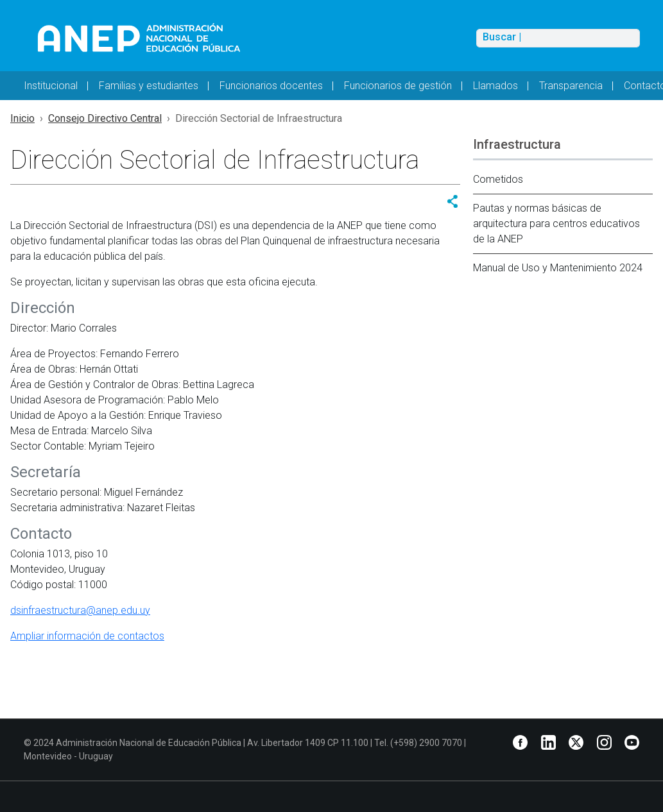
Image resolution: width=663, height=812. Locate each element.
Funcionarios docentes (271, 86)
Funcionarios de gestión (398, 86)
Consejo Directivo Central (105, 118)
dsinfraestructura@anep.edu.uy (80, 610)
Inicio (22, 118)
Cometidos (498, 179)
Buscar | (502, 37)
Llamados (495, 86)
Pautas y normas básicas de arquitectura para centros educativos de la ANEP (556, 224)
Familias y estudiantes (149, 86)
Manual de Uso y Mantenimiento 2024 (558, 268)
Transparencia (571, 86)
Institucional (51, 86)
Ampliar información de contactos (87, 636)
